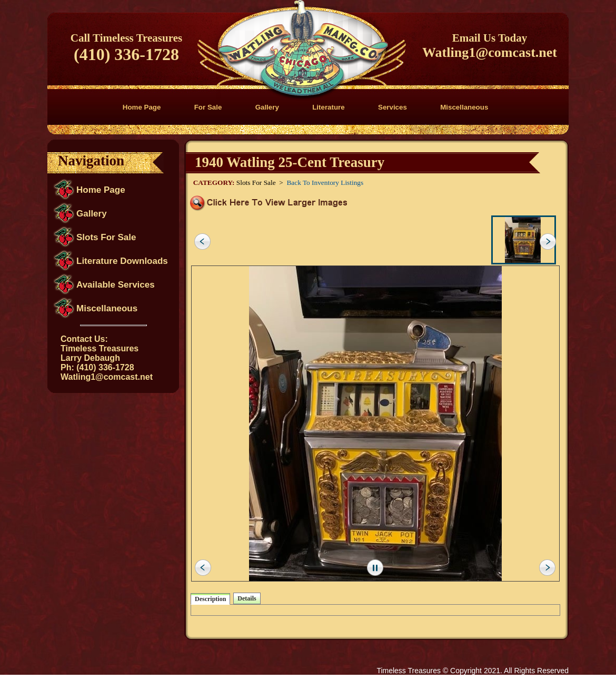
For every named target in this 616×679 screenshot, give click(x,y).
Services (393, 107)
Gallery (267, 107)
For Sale (208, 107)
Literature (328, 107)
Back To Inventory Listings (325, 183)
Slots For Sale (106, 237)
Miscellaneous (464, 107)
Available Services (116, 285)
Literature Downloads (122, 261)
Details (247, 598)
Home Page (142, 107)
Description (210, 599)
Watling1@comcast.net (490, 52)
